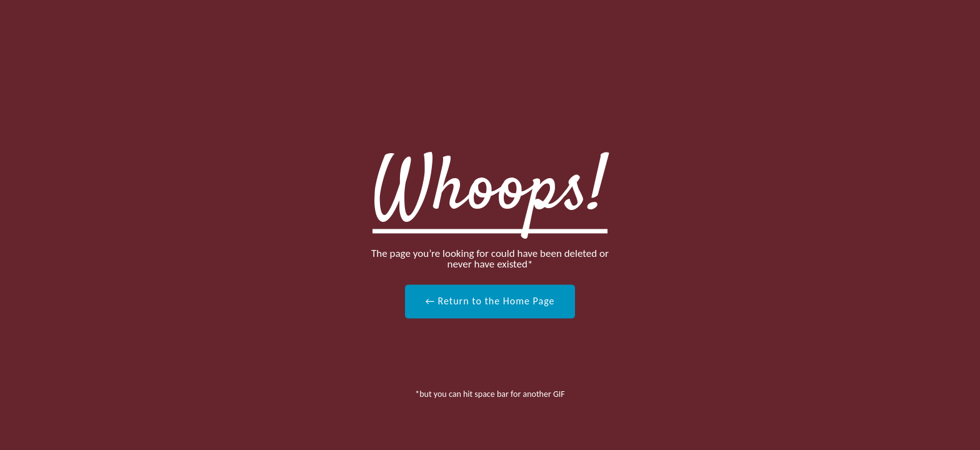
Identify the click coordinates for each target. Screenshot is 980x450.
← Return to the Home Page (490, 301)
